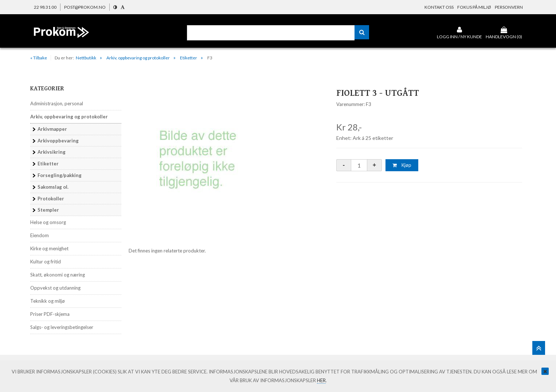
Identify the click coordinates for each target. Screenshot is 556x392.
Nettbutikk (86, 58)
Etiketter (189, 58)
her (321, 380)
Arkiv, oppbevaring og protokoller (138, 58)
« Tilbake (39, 58)
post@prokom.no (85, 7)
